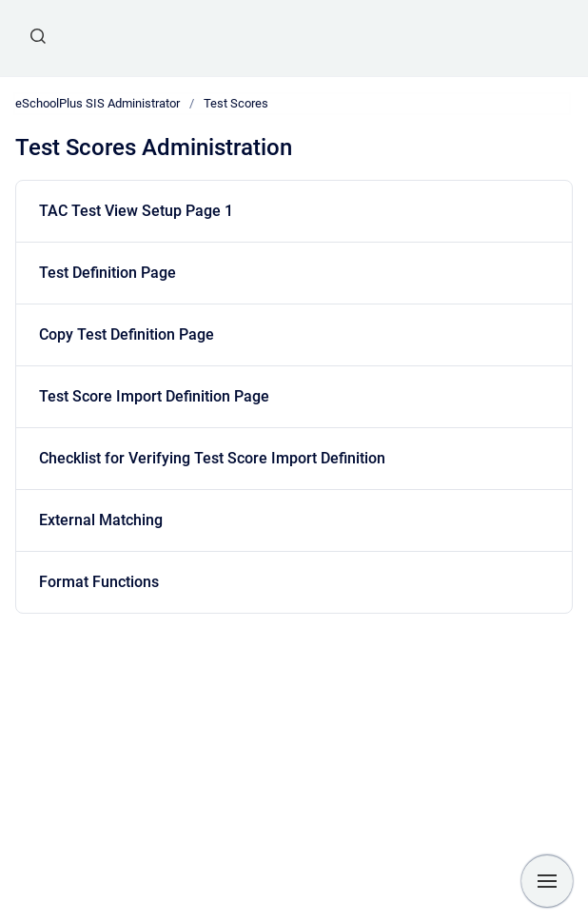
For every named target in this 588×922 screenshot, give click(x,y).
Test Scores (236, 103)
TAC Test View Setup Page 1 (136, 211)
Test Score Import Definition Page (154, 396)
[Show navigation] (547, 881)
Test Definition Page (108, 273)
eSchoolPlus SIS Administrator (98, 103)
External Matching (101, 520)
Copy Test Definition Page (127, 334)
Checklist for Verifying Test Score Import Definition (212, 458)
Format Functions (99, 582)
